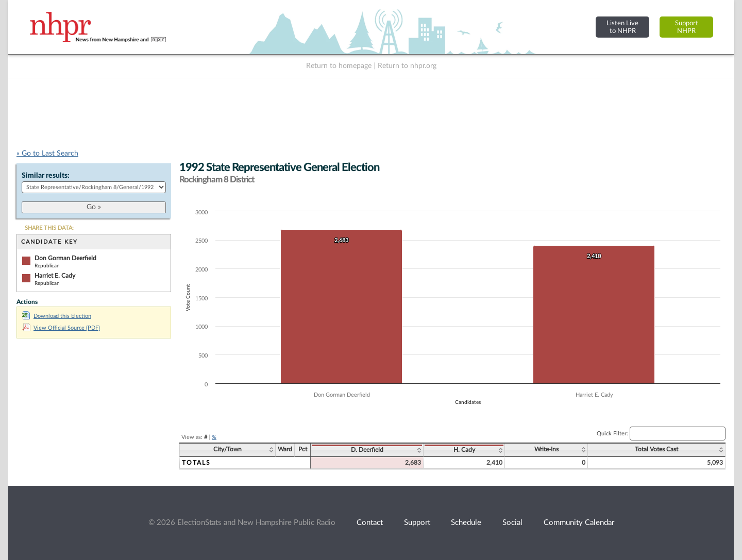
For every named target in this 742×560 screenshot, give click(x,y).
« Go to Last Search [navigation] (47, 154)
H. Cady (464, 450)
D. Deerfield (367, 450)
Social (512, 523)
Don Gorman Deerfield (65, 258)
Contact (370, 523)
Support (417, 523)
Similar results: (46, 176)
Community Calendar (579, 523)
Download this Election (57, 316)
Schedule (466, 523)
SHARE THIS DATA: (49, 228)
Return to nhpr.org (407, 66)
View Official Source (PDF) (61, 328)
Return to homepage (339, 66)
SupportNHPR (687, 27)
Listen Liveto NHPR (622, 27)
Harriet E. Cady (55, 276)
